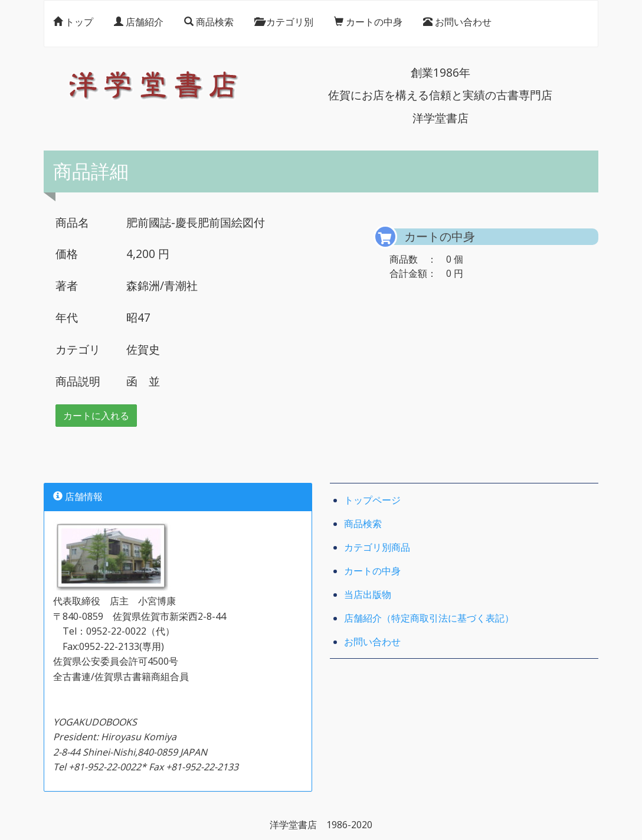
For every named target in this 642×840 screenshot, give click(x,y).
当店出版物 (368, 596)
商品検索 (209, 24)
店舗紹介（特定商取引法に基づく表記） (429, 619)
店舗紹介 (139, 24)
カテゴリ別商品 (377, 548)
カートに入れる (96, 417)
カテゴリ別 (284, 24)
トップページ (372, 501)
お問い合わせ (457, 24)
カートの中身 (368, 24)
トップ (73, 24)
